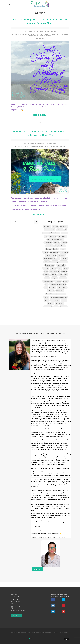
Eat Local (47, 262)
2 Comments (61, 146)
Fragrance (63, 278)
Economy (55, 262)
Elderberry (64, 262)
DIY (58, 259)
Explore (31, 146)
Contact (38, 569)
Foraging (54, 278)
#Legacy (55, 227)
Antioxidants (55, 233)
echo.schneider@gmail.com (18, 610)
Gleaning (52, 288)
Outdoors (31, 36)
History (64, 300)
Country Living (34, 34)
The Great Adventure (45, 36)
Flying (60, 275)
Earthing (64, 259)
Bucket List (48, 243)
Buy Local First (60, 246)
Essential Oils (61, 265)
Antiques (65, 233)
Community (64, 252)
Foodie (47, 278)
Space (36, 36)
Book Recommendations (55, 239)
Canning (56, 249)
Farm (46, 271)
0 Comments (40, 39)
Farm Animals (54, 271)
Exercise (26, 146)
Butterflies (49, 246)
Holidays (51, 304)
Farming (64, 271)
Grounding (60, 291)
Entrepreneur (50, 265)
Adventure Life (25, 34)
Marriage (50, 34)
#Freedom (47, 227)
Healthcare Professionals (59, 297)
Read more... (40, 115)
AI (66, 230)
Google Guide (62, 288)
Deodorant (61, 255)
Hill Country (55, 300)
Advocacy (60, 230)
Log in (67, 639)
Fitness (36, 146)
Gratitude (51, 291)
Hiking (41, 146)
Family (45, 34)
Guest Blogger (51, 294)
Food (66, 275)
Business (64, 243)
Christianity (54, 252)
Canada (48, 249)
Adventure (16, 34)
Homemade (59, 304)
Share (40, 28)
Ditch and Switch (49, 259)
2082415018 (18, 607)
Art (46, 236)
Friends (66, 281)
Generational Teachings (58, 284)
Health (46, 297)
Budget (56, 243)
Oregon (66, 34)
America (46, 233)
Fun (47, 284)
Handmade (62, 294)
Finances (46, 275)
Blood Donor (62, 236)
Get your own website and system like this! (22, 639)
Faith (41, 34)
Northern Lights (58, 34)
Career (63, 249)
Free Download (48, 281)
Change (46, 252)
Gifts (46, 288)
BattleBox (52, 236)
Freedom (58, 281)
